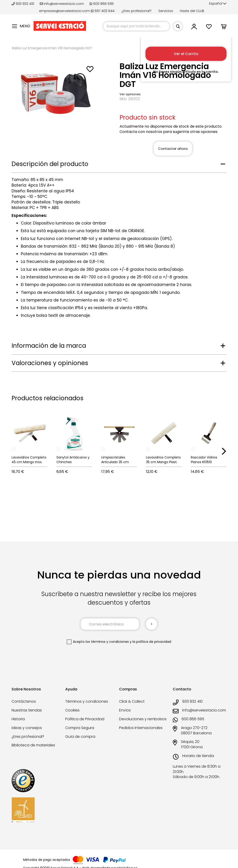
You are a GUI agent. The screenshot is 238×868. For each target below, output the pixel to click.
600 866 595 (102, 4)
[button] (218, 4)
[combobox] (136, 26)
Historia (18, 719)
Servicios (166, 11)
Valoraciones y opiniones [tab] (50, 363)
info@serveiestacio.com (62, 4)
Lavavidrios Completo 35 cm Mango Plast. (163, 460)
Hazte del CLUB (192, 11)
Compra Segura (80, 728)
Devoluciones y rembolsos (143, 719)
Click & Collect (132, 701)
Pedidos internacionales (141, 728)
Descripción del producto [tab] (50, 164)
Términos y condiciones (87, 701)
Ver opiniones (130, 94)
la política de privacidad (152, 642)
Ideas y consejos (27, 728)
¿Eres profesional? (136, 11)
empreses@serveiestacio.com (65, 11)
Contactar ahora (173, 149)
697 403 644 (103, 11)
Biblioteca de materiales (33, 745)
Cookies (72, 710)
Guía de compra (80, 737)
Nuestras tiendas (27, 710)
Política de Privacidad (85, 719)
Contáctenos (24, 701)
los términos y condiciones (107, 642)
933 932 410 (23, 4)
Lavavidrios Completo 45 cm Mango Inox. (29, 460)
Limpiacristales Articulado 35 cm (115, 460)
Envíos (125, 710)
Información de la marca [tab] (49, 346)
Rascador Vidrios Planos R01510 (204, 460)
